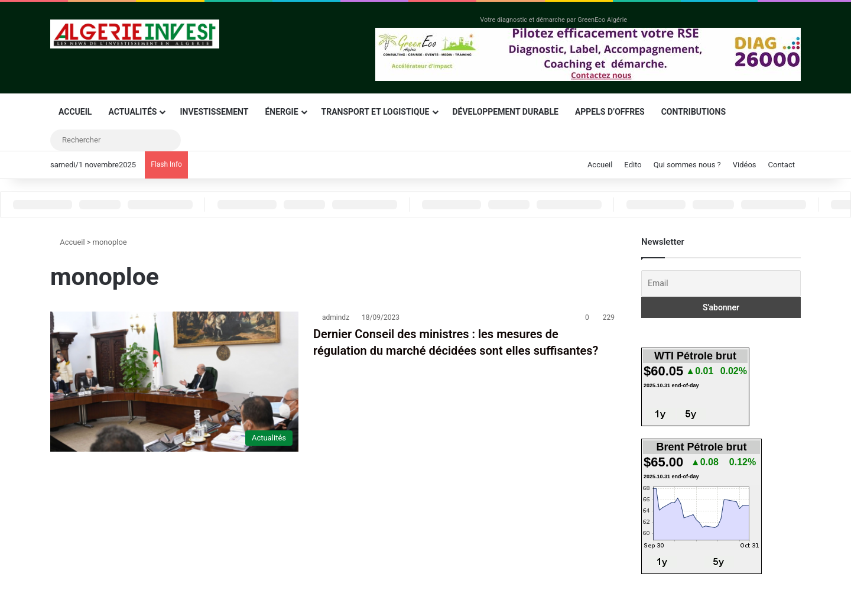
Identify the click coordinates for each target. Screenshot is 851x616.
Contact (782, 165)
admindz (336, 317)
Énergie (281, 112)
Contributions (694, 112)
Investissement (214, 112)
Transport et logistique (376, 112)
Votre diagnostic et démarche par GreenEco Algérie (553, 20)
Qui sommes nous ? (687, 165)
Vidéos (745, 165)
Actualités (132, 112)
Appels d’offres (610, 112)
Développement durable (506, 112)
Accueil (75, 112)
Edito (633, 165)
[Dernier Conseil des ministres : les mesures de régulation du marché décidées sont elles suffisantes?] (174, 382)
